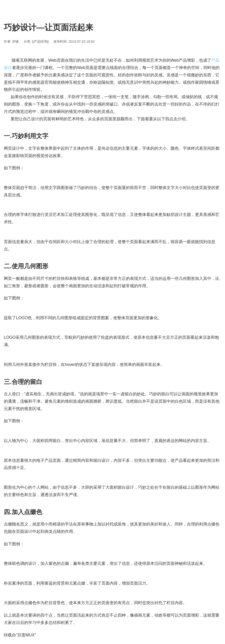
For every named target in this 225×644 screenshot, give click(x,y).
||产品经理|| (40, 41)
